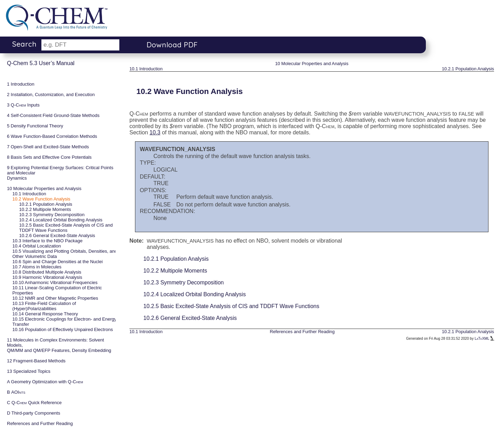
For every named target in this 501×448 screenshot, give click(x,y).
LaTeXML (484, 339)
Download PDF (172, 45)
